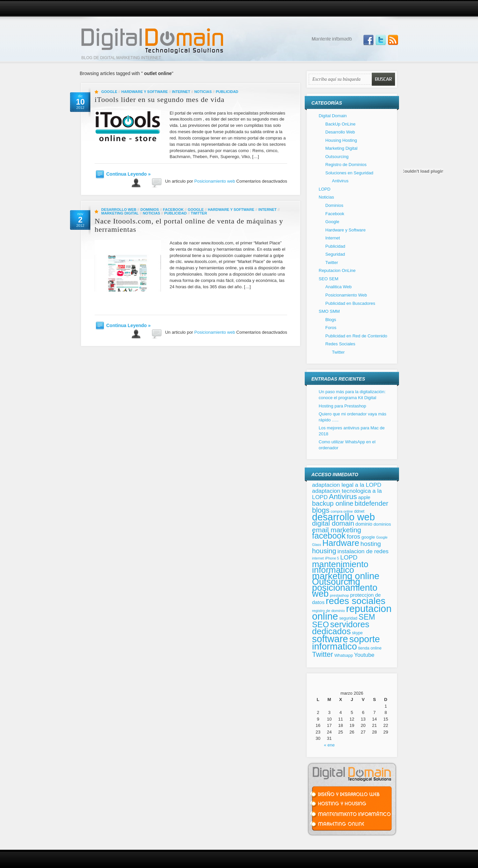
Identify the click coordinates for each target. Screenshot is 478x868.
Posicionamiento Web (346, 295)
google (368, 537)
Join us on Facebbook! (368, 40)
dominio (364, 524)
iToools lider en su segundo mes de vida (159, 99)
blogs (321, 510)
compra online (342, 511)
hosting (371, 544)
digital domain (333, 523)
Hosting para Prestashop (342, 406)
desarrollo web (343, 517)
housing (324, 551)
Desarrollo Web (119, 210)
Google (109, 92)
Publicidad (227, 92)
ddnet (359, 511)
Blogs (331, 320)
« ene (329, 745)
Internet (181, 92)
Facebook (173, 210)
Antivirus (340, 181)
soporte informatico (346, 643)
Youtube (364, 655)
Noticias (203, 92)
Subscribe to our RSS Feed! (393, 40)
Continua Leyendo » (128, 174)
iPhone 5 (332, 558)
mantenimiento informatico (340, 567)
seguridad (348, 618)
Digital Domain (333, 116)
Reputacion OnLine (337, 270)
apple (364, 497)
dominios (382, 524)
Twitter (199, 213)
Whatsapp (344, 655)
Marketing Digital (120, 213)
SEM (367, 617)
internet (318, 558)
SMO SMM (329, 311)
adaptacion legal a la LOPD (347, 485)
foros (354, 537)
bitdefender (371, 503)
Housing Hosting (341, 140)
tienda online (370, 648)
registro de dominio (328, 610)
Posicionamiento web (215, 181)
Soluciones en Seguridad (349, 173)
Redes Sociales (340, 344)
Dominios (150, 210)
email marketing (337, 530)
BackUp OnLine (340, 124)
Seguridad (335, 254)
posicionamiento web (345, 591)
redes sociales (356, 601)
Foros (331, 328)
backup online (333, 503)
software (330, 639)
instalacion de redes (363, 551)
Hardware (341, 543)
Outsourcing (337, 157)
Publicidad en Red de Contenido (356, 336)
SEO (320, 624)
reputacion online (352, 612)
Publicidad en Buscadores (350, 303)
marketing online (346, 576)
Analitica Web (338, 287)
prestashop (340, 595)
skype (357, 633)
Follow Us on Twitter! (381, 40)
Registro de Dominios (346, 165)
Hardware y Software (145, 92)
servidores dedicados (341, 628)
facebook (329, 536)
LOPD (324, 189)
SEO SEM (328, 279)
